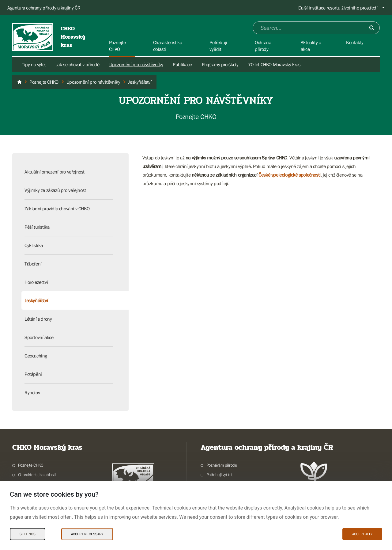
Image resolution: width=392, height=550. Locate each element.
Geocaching (36, 356)
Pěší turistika (37, 227)
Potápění (33, 374)
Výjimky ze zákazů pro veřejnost (55, 190)
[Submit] (372, 28)
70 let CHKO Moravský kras (274, 64)
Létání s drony (38, 319)
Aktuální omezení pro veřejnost (55, 172)
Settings (28, 534)
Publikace (182, 64)
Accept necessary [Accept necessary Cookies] (87, 534)
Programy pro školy (220, 64)
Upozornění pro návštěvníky (136, 64)
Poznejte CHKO (31, 465)
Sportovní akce (39, 337)
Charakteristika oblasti (37, 475)
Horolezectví (36, 282)
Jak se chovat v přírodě (78, 64)
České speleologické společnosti (290, 175)
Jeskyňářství (36, 300)
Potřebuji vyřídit (219, 475)
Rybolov (32, 392)
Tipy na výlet (34, 64)
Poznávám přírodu (222, 465)
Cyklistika (34, 245)
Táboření (33, 264)
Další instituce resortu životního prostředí (338, 8)
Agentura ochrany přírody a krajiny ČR (44, 8)
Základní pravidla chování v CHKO (57, 208)
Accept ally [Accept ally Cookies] (362, 534)
